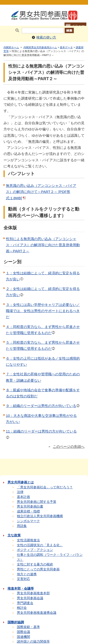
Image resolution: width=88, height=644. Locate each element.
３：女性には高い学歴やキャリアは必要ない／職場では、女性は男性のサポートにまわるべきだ (43, 311)
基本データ (66, 47)
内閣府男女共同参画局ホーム (40, 47)
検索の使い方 (46, 37)
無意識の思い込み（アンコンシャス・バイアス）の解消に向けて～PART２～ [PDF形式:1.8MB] (41, 192)
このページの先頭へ (69, 447)
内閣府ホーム (11, 47)
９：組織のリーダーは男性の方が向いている (43, 406)
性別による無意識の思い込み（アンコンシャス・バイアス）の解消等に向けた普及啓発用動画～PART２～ (43, 245)
